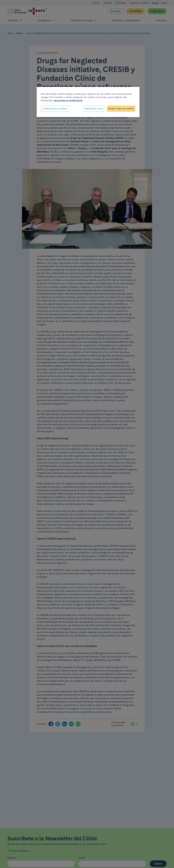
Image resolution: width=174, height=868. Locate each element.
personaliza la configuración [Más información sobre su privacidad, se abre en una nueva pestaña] (68, 100)
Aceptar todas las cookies (121, 109)
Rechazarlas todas (94, 109)
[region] (88, 102)
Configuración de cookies (55, 109)
